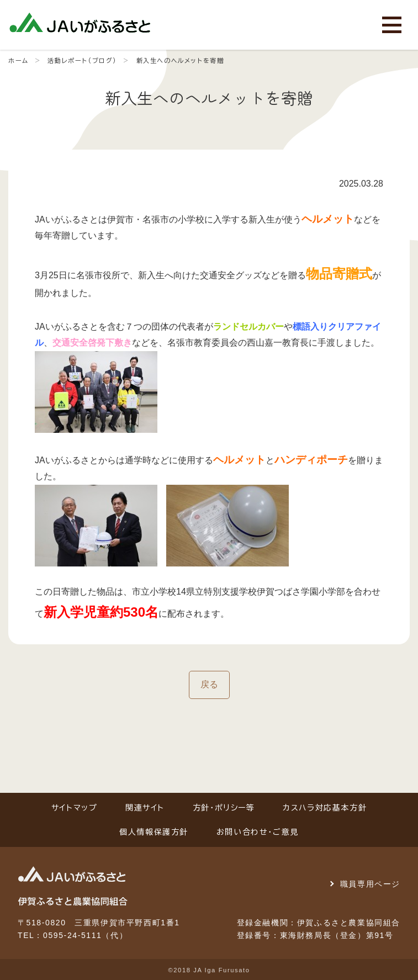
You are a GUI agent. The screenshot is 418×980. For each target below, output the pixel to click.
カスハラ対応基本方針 (325, 808)
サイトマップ (75, 808)
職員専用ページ (370, 884)
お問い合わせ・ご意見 (258, 832)
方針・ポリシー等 (224, 808)
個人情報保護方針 (154, 832)
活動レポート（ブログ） (82, 60)
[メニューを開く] (392, 25)
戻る (209, 684)
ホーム (18, 60)
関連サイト (145, 808)
